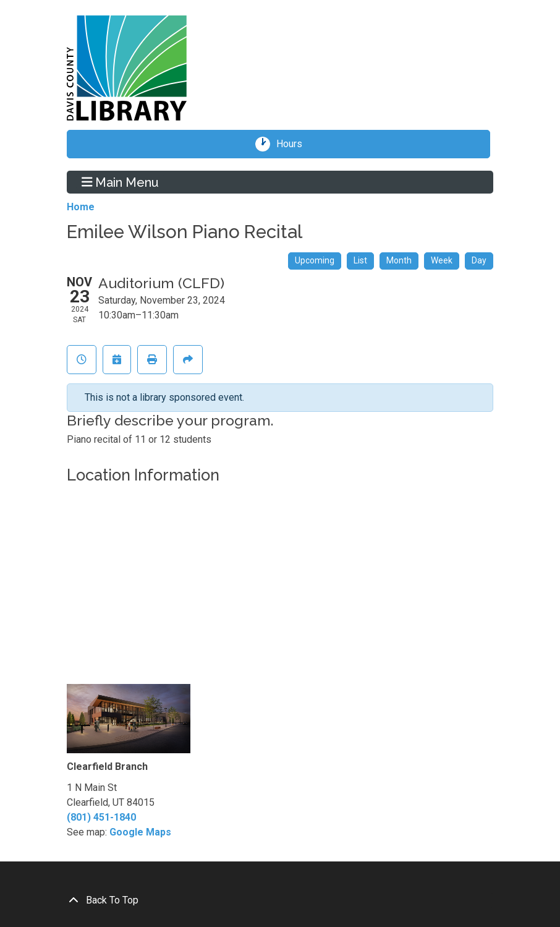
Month (399, 260)
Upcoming (315, 260)
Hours (294, 144)
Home (81, 207)
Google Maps (140, 832)
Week (442, 260)
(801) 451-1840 (101, 817)
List (360, 260)
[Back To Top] (280, 900)
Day (479, 260)
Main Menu (121, 182)
